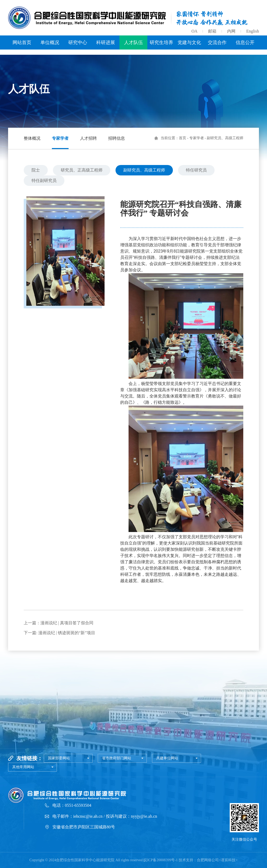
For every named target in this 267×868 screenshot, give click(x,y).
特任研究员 (196, 170)
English (253, 31)
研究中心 (78, 42)
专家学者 (60, 138)
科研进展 (106, 42)
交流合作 (217, 42)
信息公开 (245, 42)
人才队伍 (133, 42)
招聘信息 (117, 138)
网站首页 (22, 42)
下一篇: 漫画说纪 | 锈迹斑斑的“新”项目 (59, 633)
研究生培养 (161, 42)
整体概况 (32, 138)
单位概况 (50, 42)
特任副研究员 (44, 181)
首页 (183, 138)
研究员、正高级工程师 (82, 170)
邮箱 (212, 31)
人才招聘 (88, 138)
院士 (36, 170)
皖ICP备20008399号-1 (160, 860)
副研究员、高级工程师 (144, 170)
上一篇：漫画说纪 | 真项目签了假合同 (59, 623)
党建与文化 (189, 42)
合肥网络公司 (208, 860)
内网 (231, 31)
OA (194, 31)
